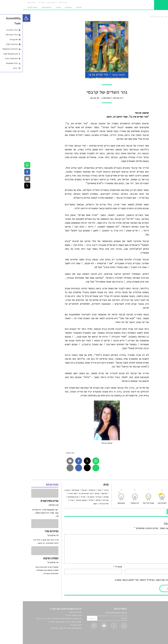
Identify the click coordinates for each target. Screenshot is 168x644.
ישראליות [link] (53, 490)
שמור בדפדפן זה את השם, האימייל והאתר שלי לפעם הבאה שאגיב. (125, 580)
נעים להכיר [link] (9, 7)
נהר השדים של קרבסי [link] (136, 17)
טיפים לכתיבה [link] (154, 630)
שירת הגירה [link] (81, 504)
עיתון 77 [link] (68, 497)
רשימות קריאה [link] (154, 623)
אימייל (95, 567)
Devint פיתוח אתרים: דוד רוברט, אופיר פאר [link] (43, 628)
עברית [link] (76, 497)
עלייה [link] (60, 497)
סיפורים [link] (156, 613)
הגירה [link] (83, 490)
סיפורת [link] (46, 7)
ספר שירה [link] (50, 493)
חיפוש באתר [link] (9, 3)
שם (157, 567)
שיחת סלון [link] (24, 7)
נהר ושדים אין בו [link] (63, 493)
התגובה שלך (152, 532)
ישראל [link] (62, 490)
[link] (4, 18)
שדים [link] (68, 500)
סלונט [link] (157, 17)
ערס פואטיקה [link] (50, 497)
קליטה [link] (75, 500)
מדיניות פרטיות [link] (153, 633)
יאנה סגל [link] (51, 625)
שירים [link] (157, 616)
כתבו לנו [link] (19, 3)
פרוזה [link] (56, 7)
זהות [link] (77, 490)
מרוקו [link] (74, 493)
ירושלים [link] (70, 490)
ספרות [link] (83, 497)
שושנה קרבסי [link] (59, 500)
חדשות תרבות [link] (154, 620)
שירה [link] (35, 7)
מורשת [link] (81, 493)
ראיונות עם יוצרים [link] (152, 626)
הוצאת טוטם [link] (29, 3)
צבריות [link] (83, 500)
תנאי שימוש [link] (155, 636)
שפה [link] (72, 504)
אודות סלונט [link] (40, 3)
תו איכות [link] (149, 17)
